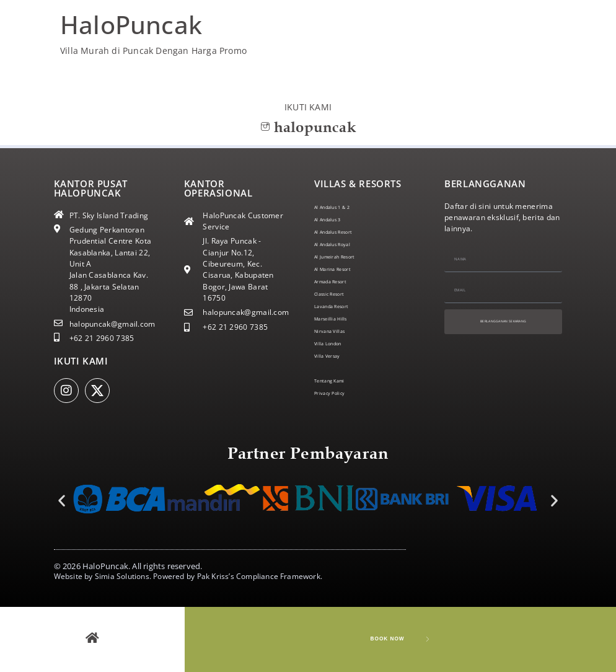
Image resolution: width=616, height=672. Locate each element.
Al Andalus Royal (344, 244)
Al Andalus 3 (337, 219)
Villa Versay (335, 356)
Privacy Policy (339, 393)
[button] (62, 500)
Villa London (336, 343)
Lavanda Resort (342, 306)
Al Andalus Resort (346, 232)
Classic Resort (340, 294)
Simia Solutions (122, 576)
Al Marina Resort (345, 269)
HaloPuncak (131, 24)
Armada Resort (341, 281)
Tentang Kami (339, 380)
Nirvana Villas (339, 331)
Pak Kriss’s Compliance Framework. (260, 576)
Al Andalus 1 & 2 (344, 207)
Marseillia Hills (341, 318)
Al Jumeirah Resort (348, 256)
